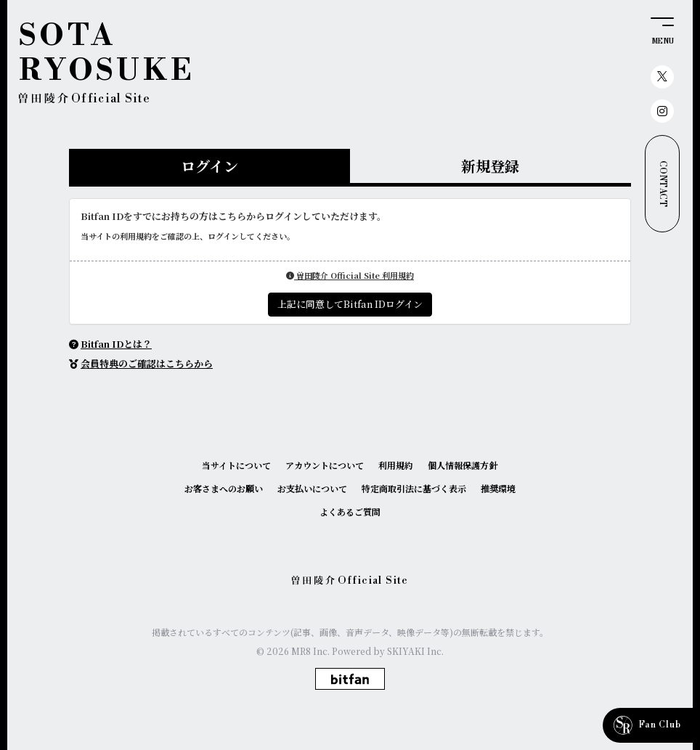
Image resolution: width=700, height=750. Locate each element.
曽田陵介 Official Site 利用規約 (350, 275)
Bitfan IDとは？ (116, 344)
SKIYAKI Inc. (415, 651)
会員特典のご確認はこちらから (147, 363)
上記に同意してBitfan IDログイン (350, 304)
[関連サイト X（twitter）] (662, 77)
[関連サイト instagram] (662, 111)
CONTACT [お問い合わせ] (663, 184)
